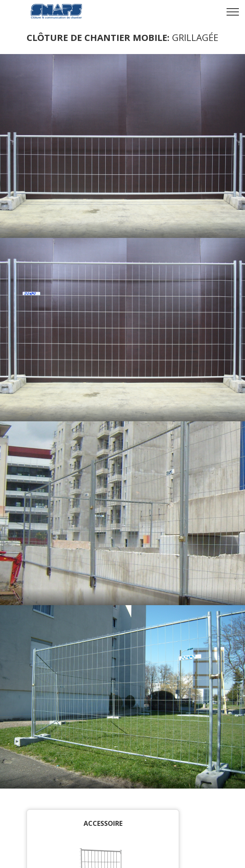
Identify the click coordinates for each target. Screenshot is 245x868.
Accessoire (103, 823)
